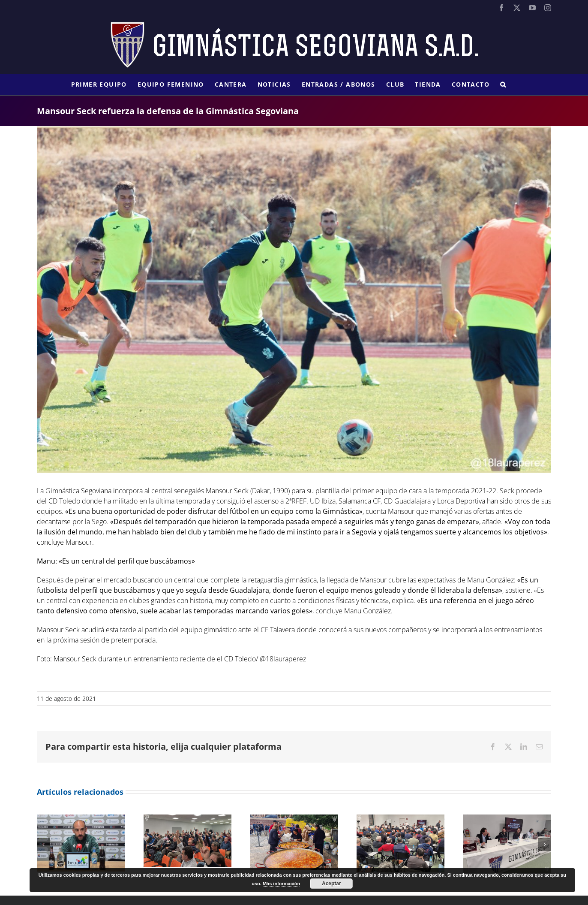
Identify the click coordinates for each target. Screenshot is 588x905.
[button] (503, 84)
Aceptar (331, 884)
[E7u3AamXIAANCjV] (294, 300)
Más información (281, 884)
